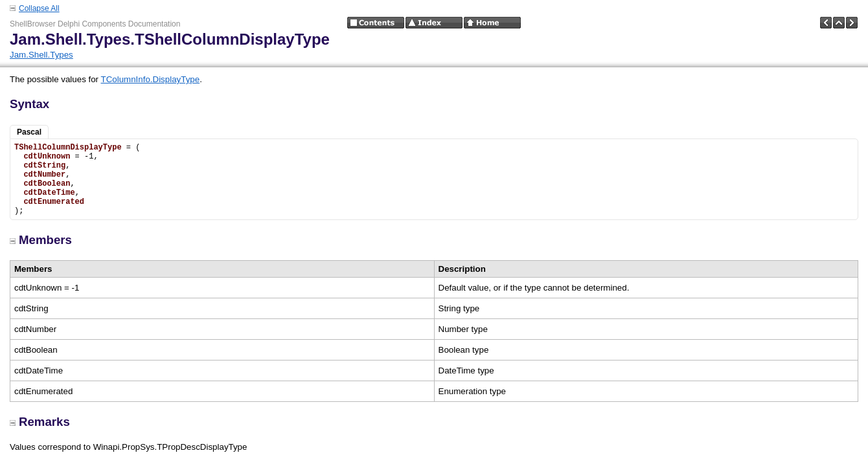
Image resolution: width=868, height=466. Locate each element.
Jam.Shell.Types (41, 55)
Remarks (40, 422)
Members (41, 240)
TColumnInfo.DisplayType (151, 79)
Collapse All (39, 8)
